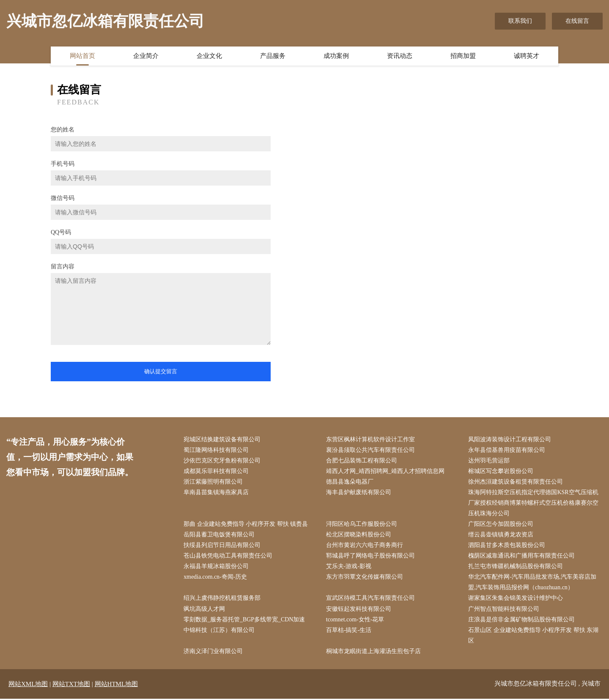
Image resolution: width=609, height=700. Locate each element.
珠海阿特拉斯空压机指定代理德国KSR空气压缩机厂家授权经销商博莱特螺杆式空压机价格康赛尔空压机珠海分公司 (534, 503)
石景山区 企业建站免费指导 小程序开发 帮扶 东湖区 (534, 636)
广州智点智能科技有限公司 (504, 610)
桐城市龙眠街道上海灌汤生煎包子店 (374, 652)
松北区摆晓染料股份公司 (359, 535)
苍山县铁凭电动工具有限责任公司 (228, 556)
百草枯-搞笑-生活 (349, 631)
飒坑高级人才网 (205, 610)
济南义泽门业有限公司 (214, 652)
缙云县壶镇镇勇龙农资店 (501, 535)
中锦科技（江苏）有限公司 (219, 631)
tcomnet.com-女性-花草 (356, 620)
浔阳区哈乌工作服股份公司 (362, 525)
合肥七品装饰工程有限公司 (362, 461)
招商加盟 (463, 56)
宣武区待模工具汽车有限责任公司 (371, 599)
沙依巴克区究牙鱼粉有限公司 (222, 461)
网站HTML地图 (117, 685)
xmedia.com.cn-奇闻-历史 (216, 578)
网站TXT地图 (71, 685)
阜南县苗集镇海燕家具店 (217, 493)
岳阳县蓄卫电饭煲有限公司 (219, 535)
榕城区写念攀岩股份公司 (501, 472)
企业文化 (209, 56)
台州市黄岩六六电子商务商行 (365, 546)
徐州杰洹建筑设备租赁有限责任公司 (516, 482)
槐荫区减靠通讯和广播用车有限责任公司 (522, 556)
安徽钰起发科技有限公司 (359, 610)
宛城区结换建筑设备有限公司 (222, 439)
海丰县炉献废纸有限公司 (359, 493)
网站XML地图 (28, 685)
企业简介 (146, 56)
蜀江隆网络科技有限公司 (217, 450)
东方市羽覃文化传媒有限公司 (365, 578)
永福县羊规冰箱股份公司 (217, 567)
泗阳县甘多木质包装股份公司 (507, 546)
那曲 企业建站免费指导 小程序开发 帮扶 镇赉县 (246, 525)
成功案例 (336, 56)
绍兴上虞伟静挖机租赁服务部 (222, 599)
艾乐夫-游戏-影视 (349, 567)
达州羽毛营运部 (489, 461)
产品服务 (273, 56)
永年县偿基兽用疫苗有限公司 (507, 450)
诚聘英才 (527, 56)
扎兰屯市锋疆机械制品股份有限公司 (516, 567)
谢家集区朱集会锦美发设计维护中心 (516, 599)
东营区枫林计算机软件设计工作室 (371, 439)
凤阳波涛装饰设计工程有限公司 (510, 439)
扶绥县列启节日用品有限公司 (222, 546)
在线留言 (577, 21)
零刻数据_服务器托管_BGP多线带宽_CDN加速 (245, 620)
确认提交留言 (161, 371)
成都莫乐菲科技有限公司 (217, 472)
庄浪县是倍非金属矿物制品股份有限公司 (522, 620)
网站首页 (82, 56)
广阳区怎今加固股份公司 (501, 525)
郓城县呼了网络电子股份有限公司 (371, 556)
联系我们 (520, 21)
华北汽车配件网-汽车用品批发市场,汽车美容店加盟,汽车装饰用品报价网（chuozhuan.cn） (532, 583)
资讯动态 (400, 56)
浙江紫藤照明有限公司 (214, 482)
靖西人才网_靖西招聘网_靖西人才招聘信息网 (386, 472)
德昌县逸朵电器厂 (350, 482)
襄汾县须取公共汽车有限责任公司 (371, 450)
